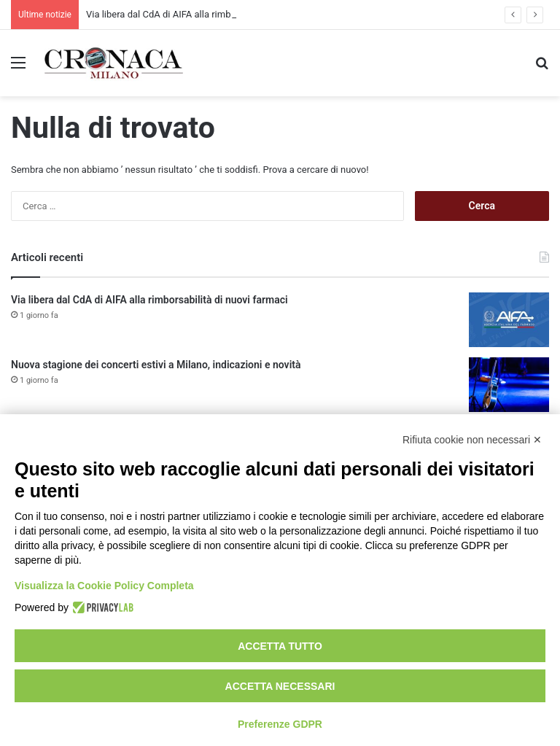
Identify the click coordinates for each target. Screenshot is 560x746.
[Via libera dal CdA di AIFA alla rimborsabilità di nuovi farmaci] (509, 320)
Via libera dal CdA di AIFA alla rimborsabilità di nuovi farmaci (149, 300)
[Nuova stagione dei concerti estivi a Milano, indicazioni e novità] (509, 385)
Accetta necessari (280, 686)
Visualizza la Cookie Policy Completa (104, 586)
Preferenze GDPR (280, 724)
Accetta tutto (280, 646)
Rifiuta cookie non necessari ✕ (472, 440)
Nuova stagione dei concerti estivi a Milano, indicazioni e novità (156, 365)
